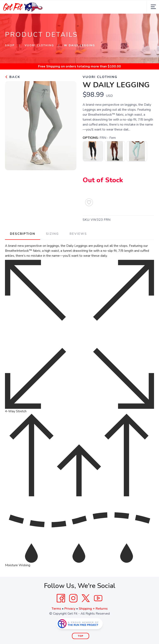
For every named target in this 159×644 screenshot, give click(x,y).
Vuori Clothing (39, 46)
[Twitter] (86, 598)
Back (13, 77)
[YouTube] (98, 598)
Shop (10, 46)
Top (81, 636)
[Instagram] (73, 598)
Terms (56, 609)
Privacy (70, 609)
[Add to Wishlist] (89, 202)
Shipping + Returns (93, 609)
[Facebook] (61, 598)
